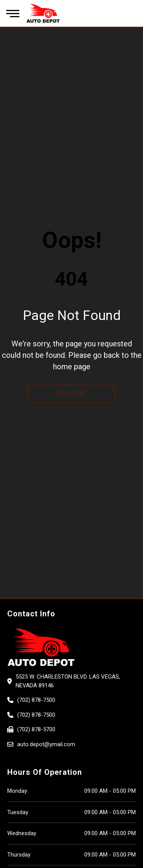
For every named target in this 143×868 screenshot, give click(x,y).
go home (71, 394)
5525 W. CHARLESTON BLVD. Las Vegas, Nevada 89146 (68, 681)
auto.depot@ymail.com (46, 744)
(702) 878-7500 (36, 700)
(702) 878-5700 (36, 729)
